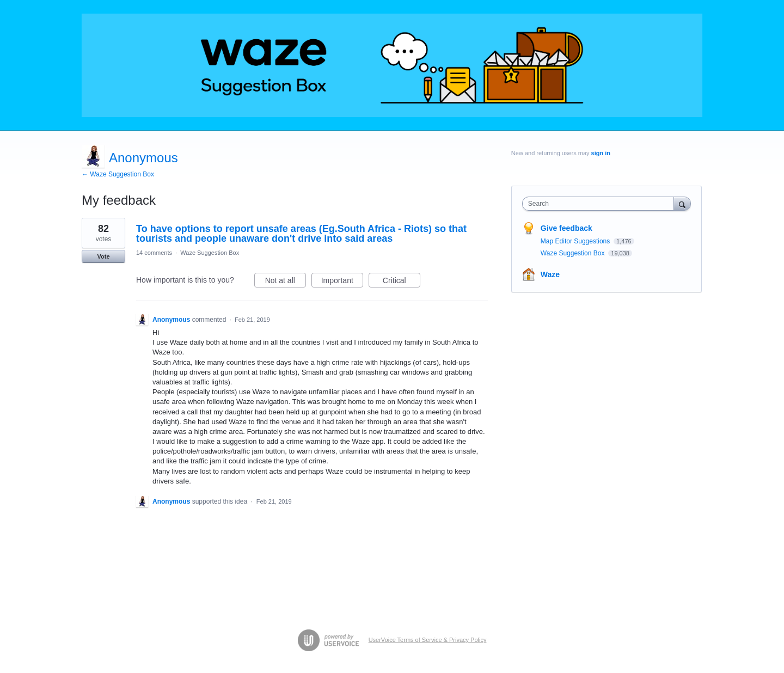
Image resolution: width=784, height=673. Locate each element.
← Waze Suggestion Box (118, 174)
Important (342, 282)
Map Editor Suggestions (576, 241)
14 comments (154, 253)
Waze (550, 274)
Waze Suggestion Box (210, 253)
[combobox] (601, 204)
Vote (103, 256)
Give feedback (566, 228)
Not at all (286, 282)
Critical (402, 282)
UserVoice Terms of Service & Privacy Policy (428, 640)
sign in (601, 153)
